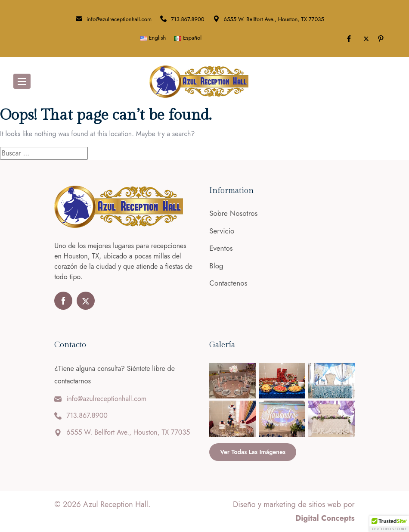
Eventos (221, 248)
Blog (216, 266)
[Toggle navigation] (22, 81)
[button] (389, 524)
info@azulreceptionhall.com (119, 19)
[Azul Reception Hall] (199, 81)
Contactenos (228, 283)
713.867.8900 (188, 19)
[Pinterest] (382, 39)
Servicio (222, 231)
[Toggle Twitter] (366, 39)
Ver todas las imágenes (253, 452)
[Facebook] (350, 39)
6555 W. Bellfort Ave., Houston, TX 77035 (274, 19)
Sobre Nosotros (233, 213)
